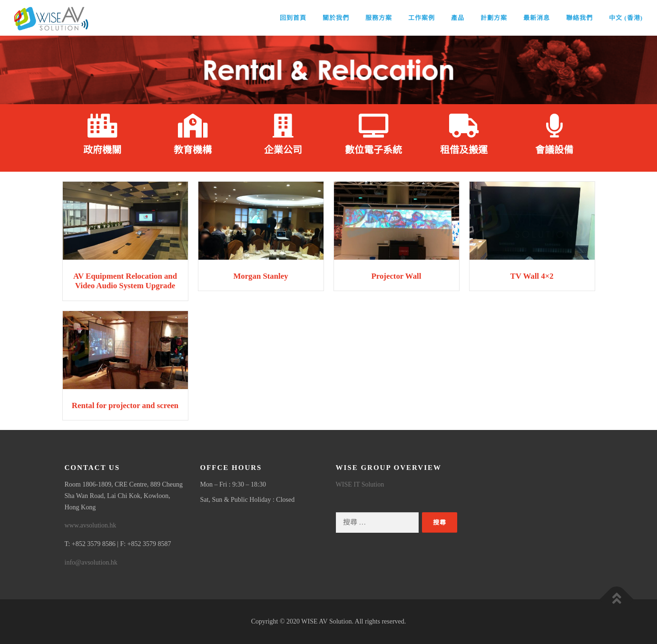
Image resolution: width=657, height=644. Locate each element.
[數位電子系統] (373, 126)
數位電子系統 (373, 150)
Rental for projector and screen (125, 405)
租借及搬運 (464, 150)
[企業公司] (283, 126)
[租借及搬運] (464, 126)
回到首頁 (293, 18)
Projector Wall (397, 276)
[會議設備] (554, 126)
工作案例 (422, 18)
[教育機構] (193, 126)
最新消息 (537, 18)
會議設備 (554, 150)
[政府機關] (102, 126)
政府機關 (102, 150)
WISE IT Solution (360, 484)
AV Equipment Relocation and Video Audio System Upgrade (125, 281)
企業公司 (283, 150)
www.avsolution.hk (91, 525)
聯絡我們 (579, 18)
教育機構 (193, 150)
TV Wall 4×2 (532, 276)
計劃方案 (494, 18)
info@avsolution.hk (91, 562)
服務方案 (379, 18)
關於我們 (336, 18)
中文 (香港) (626, 18)
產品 (458, 18)
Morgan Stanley (260, 276)
